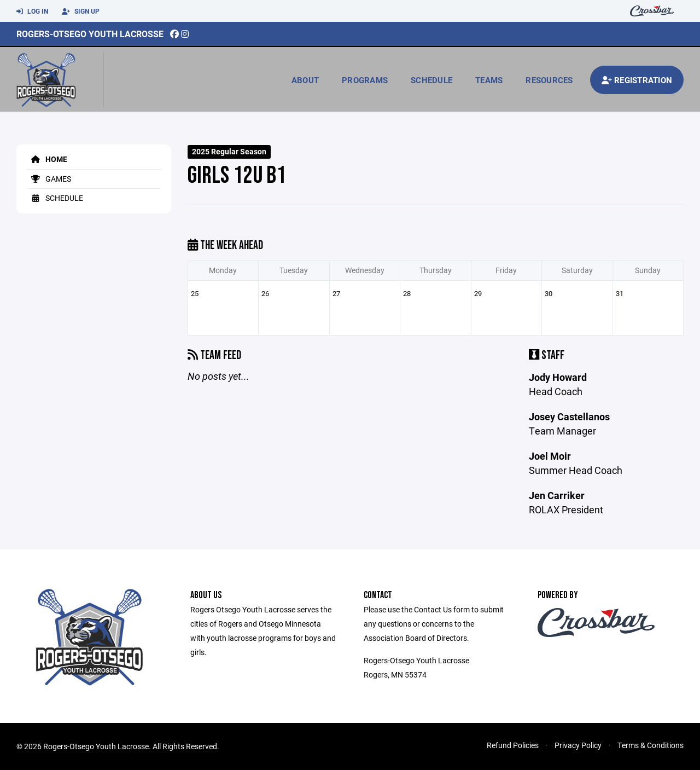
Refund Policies (513, 745)
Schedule (431, 80)
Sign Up (81, 11)
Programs (365, 80)
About (305, 80)
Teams (489, 80)
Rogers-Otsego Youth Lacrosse (90, 34)
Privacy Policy (578, 745)
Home (47, 159)
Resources (549, 80)
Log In (32, 11)
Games (49, 179)
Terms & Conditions (651, 745)
